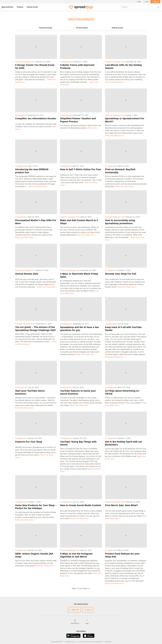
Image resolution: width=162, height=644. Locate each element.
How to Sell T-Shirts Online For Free (81, 169)
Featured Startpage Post (25, 62)
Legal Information (57, 642)
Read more (52, 80)
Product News (82, 28)
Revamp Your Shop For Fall (121, 274)
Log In (147, 2)
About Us (108, 642)
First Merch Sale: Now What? (121, 505)
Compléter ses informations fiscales (36, 118)
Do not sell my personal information (90, 642)
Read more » (20, 82)
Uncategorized (66, 62)
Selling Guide (32, 7)
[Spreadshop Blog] (81, 7)
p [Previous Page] (81, 588)
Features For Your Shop (29, 442)
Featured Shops (46, 28)
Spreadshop (8, 7)
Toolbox (20, 7)
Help (139, 2)
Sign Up (156, 2)
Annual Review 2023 (27, 274)
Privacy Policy (70, 642)
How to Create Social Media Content (81, 505)
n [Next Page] (90, 588)
